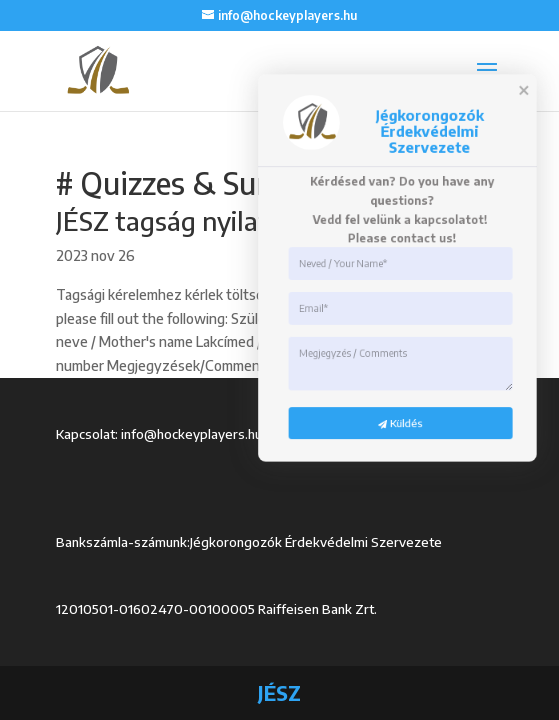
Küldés (349, 644)
